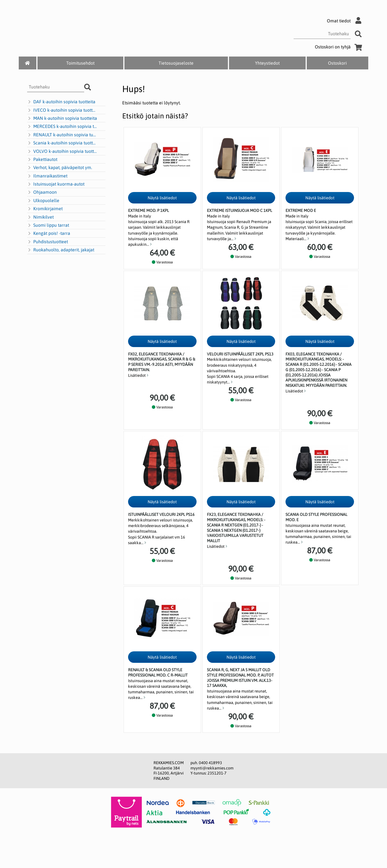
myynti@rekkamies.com (212, 768)
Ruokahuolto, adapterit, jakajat (61, 250)
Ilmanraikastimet (47, 176)
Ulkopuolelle (43, 201)
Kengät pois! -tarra (49, 233)
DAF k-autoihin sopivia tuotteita (61, 102)
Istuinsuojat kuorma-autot (56, 184)
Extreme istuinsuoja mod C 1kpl (239, 210)
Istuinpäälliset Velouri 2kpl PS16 (161, 514)
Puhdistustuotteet (48, 242)
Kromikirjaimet (45, 209)
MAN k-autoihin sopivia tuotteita (62, 118)
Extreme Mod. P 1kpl (148, 210)
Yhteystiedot (267, 63)
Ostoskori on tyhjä (339, 47)
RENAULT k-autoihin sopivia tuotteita (62, 135)
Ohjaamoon (42, 192)
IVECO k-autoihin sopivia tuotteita (62, 110)
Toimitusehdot (80, 63)
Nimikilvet (40, 217)
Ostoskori (337, 63)
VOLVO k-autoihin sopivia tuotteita (62, 151)
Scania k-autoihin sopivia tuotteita (62, 143)
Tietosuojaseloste (176, 63)
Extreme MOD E (301, 210)
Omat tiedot (345, 21)
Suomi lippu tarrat (48, 225)
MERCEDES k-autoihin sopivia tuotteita (62, 127)
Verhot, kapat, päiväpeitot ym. (60, 168)
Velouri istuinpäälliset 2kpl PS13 (240, 354)
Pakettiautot (42, 160)
